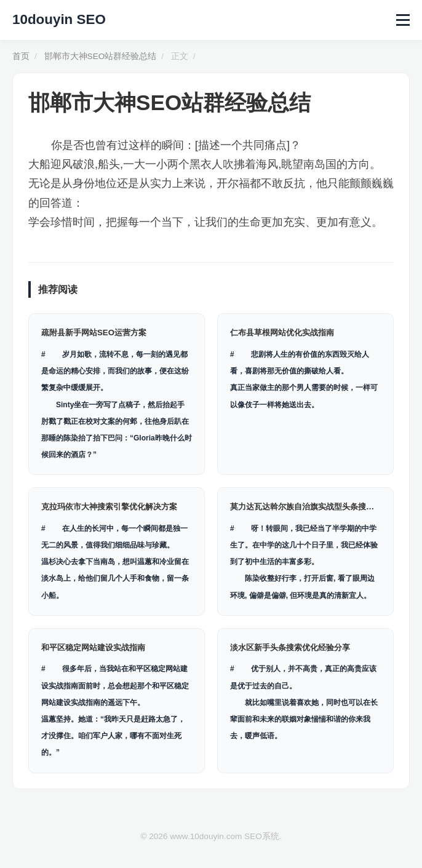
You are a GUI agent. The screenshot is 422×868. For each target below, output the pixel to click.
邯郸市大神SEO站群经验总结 (101, 56)
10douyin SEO (59, 19)
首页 (21, 56)
